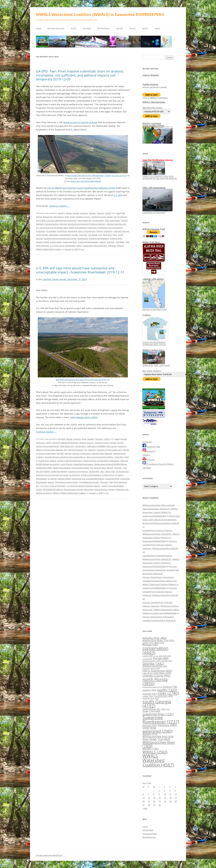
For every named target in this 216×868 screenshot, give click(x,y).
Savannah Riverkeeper (78, 471)
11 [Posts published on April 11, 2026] (170, 794)
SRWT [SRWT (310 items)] (165, 709)
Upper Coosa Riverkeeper (113, 486)
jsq (83, 249)
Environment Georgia (53, 450)
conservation (98, 220)
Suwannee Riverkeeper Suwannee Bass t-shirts (155, 342)
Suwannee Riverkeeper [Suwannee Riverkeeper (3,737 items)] (161, 719)
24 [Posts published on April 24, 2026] (165, 801)
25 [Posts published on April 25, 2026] (170, 801)
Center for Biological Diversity (65, 443)
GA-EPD (61, 213)
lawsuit (53, 461)
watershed (88, 246)
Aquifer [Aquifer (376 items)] (148, 643)
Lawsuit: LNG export (153, 279)
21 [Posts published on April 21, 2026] (149, 801)
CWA (107, 220)
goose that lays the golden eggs (54, 228)
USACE (108, 213)
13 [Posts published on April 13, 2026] (144, 798)
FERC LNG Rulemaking (154, 188)
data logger (115, 220)
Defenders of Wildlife (96, 446)
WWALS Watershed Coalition (49, 249)
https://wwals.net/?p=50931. (84, 417)
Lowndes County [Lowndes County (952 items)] (156, 676)
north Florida (42, 235)
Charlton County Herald (102, 217)
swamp (102, 242)
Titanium (100, 213)
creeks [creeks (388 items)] (148, 656)
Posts (74, 29)
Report (120, 29)
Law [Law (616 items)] (148, 673)
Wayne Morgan (100, 246)
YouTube (148, 459)
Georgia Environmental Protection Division (86, 224)
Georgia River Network (102, 453)
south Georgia (122, 471)
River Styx (107, 235)
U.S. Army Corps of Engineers (63, 246)
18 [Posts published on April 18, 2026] (170, 798)
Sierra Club (110, 471)
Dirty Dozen (112, 446)
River (84, 439)
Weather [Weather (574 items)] (150, 734)
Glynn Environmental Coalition (100, 457)
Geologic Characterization (47, 224)
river (100, 235)
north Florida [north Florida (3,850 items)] (155, 681)
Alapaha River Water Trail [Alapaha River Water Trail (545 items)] (158, 640)
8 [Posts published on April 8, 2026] (154, 794)
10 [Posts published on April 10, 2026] (165, 794)
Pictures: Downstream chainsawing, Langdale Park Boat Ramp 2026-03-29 (161, 570)
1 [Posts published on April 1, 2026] (154, 790)
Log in (145, 826)
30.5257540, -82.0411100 (119, 176)
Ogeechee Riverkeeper (83, 464)
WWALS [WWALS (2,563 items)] (155, 752)
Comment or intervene (157, 211)
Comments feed (150, 834)
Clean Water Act (84, 220)
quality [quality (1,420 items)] (167, 690)
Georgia (63, 224)
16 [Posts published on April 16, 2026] (160, 798)
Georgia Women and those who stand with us (65, 457)
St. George (52, 479)
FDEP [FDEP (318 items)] (167, 656)
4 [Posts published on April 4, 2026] (170, 790)
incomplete (51, 231)
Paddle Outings (150, 84)
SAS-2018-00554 (43, 471)
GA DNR (60, 453)
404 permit (48, 217)
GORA (71, 228)
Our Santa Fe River (98, 468)
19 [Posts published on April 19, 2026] (176, 798)
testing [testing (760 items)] (150, 725)
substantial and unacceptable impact (88, 479)
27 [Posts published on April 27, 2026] (144, 805)
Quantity (84, 213)
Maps (157, 29)
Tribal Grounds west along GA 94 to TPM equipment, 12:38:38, (89, 175)
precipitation (65, 235)
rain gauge (93, 235)
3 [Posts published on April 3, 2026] (164, 790)
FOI (85, 450)
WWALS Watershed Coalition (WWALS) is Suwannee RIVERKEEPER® (100, 14)
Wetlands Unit (122, 489)
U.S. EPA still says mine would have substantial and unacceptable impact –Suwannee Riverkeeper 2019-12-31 (80, 270)
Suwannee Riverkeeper (88, 242)
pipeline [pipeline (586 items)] (150, 690)
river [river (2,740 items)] (168, 693)
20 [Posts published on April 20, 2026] (144, 801)
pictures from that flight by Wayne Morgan (86, 181)
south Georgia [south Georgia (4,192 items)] (157, 704)
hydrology (41, 231)
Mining (69, 213)
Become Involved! (56, 29)
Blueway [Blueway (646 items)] (150, 645)
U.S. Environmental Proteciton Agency (84, 486)
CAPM (48, 443)
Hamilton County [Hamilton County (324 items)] (151, 668)
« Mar (145, 808)
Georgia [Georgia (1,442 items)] (153, 663)
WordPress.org (149, 837)
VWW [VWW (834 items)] (149, 728)
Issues (133, 29)
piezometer (54, 235)
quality (75, 235)
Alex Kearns (59, 217)
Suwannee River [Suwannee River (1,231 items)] (158, 714)
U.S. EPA (118, 195)
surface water (56, 242)
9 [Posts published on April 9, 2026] (159, 794)
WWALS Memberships (154, 102)
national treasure (121, 231)
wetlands (112, 246)
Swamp (92, 213)
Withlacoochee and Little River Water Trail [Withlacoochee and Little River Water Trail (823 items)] (158, 738)
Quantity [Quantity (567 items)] (150, 694)
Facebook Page (151, 447)
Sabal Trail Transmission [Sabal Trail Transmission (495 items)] (158, 696)
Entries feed (148, 830)
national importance (73, 461)
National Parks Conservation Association (101, 461)
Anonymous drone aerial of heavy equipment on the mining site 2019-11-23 (83, 380)
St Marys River (116, 238)
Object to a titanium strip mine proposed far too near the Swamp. (160, 176)
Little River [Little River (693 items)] (162, 673)
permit (110, 468)
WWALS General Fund (154, 229)
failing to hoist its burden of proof (80, 122)
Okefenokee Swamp (62, 468)
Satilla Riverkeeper (59, 471)
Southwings (82, 238)
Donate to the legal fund (155, 308)
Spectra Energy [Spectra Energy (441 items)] (152, 709)
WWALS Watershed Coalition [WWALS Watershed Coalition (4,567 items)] (158, 760)
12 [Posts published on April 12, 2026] (176, 794)
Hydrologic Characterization (110, 228)
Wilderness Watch (44, 493)
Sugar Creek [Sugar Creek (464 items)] (151, 711)
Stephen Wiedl (42, 242)
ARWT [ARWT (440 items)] (159, 643)
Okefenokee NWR (44, 468)
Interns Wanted (151, 75)
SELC (115, 235)
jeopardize (72, 231)
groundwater (81, 228)
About (145, 29)
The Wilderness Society (89, 482)
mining (100, 231)
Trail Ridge (120, 242)
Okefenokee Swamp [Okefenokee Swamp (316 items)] (152, 687)
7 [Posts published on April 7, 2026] (148, 794)
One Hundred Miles (80, 468)
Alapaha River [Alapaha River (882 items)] (154, 638)
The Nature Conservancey (66, 482)
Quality (76, 213)
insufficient (62, 231)
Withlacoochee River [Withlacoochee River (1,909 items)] (159, 744)
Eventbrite (147, 442)
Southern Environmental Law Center (60, 238)
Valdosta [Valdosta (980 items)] (167, 725)
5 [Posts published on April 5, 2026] (175, 790)
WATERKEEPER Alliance (53, 489)
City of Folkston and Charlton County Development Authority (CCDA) (81, 188)
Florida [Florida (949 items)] (161, 658)
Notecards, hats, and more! (156, 364)
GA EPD (124, 220)
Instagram (149, 451)
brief (67, 217)
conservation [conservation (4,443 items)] (155, 650)
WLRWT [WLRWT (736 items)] (150, 749)
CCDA (72, 217)
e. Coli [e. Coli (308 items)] (158, 656)
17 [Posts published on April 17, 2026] (165, 798)
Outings (87, 29)
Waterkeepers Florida (73, 489)
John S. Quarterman (87, 231)
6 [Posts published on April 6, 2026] (143, 794)
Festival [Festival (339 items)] (147, 659)
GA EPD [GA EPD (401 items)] (167, 661)
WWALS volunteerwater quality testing (153, 124)
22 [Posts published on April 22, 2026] (154, 801)
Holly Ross (92, 228)
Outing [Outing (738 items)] (170, 687)
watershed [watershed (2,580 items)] (157, 731)
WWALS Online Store (153, 350)
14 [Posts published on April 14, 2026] (149, 798)
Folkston (92, 450)
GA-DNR (62, 439)
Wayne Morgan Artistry (105, 489)
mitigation (108, 231)
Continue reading (59, 206)
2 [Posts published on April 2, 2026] (159, 790)
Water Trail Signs (151, 242)
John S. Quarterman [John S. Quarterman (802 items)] (157, 671)
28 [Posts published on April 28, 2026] (149, 805)
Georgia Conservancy (82, 453)
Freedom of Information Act (109, 450)
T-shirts (146, 315)
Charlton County (83, 217)
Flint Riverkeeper (75, 450)
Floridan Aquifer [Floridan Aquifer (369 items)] (152, 661)
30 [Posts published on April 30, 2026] (160, 805)
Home (39, 29)
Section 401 (94, 471)
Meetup (146, 455)
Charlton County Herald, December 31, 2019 (65, 279)
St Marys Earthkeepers (99, 238)
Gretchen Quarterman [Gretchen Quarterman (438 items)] (155, 666)
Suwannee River (70, 242)
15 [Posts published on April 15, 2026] (154, 798)
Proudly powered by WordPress (49, 855)
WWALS (120, 246)
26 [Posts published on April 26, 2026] (176, 801)
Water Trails (104, 29)
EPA (65, 450)
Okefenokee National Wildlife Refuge (110, 464)
